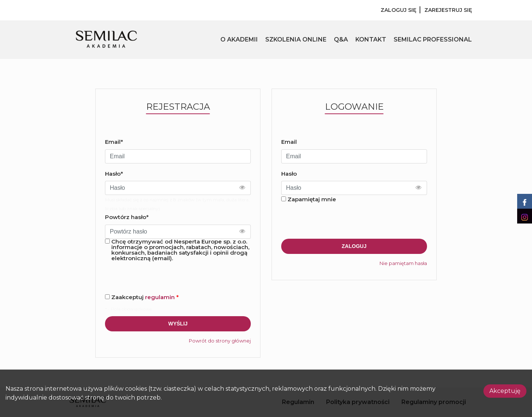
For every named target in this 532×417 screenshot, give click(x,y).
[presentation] (338, 221)
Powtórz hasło (127, 217)
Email (289, 142)
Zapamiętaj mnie (312, 199)
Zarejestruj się (448, 10)
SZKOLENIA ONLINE (296, 39)
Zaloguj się (398, 10)
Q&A (341, 39)
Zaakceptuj (145, 297)
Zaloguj (354, 246)
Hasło (289, 174)
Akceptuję (505, 391)
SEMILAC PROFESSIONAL (433, 39)
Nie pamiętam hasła (403, 263)
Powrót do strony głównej (220, 341)
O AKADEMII (239, 39)
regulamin (160, 297)
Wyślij (178, 324)
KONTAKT (371, 39)
